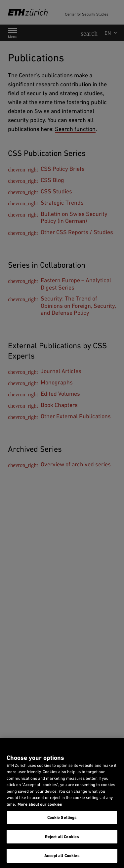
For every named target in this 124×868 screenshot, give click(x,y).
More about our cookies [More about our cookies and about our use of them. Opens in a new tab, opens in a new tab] (40, 804)
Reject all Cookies (62, 837)
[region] (62, 803)
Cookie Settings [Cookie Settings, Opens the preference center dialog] (62, 817)
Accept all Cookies (62, 856)
